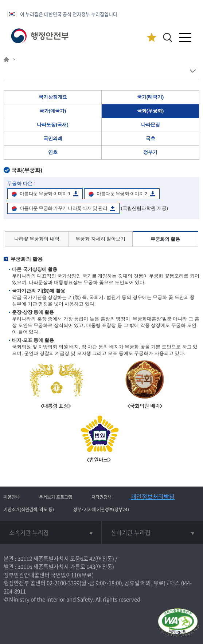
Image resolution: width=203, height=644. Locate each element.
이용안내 (12, 497)
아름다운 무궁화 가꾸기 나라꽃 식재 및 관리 (63, 208)
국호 (151, 138)
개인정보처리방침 (153, 496)
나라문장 (151, 125)
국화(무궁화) (151, 111)
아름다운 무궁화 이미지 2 (122, 194)
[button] (167, 37)
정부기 (150, 152)
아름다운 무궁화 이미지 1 (45, 194)
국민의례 (53, 138)
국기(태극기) (151, 97)
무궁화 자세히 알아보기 (100, 239)
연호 (53, 152)
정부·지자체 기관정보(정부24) (101, 509)
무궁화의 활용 (165, 239)
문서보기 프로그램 (56, 497)
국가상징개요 (53, 97)
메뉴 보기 (193, 71)
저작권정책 (101, 497)
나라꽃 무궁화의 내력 (37, 239)
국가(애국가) (53, 111)
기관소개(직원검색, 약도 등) (29, 509)
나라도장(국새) (53, 125)
